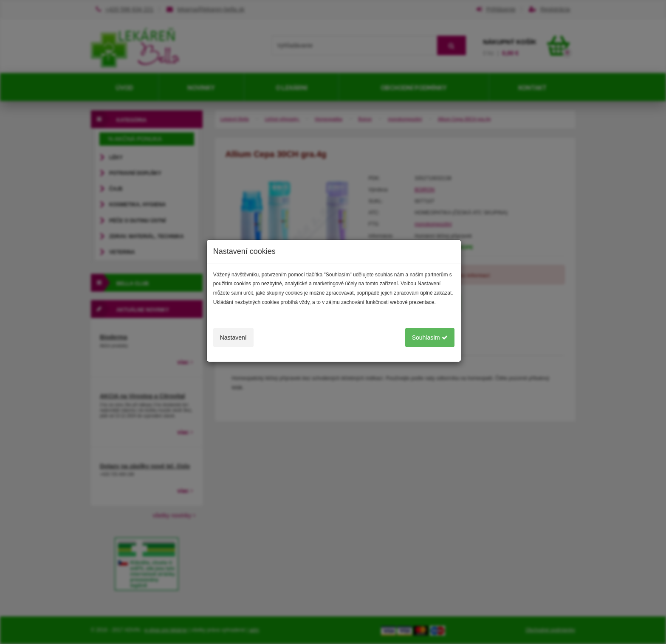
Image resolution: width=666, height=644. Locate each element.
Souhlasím (430, 337)
